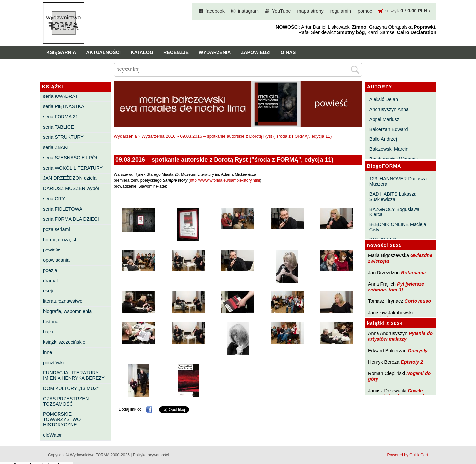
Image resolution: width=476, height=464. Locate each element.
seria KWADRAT (60, 96)
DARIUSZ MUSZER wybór (71, 188)
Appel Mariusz (384, 119)
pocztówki (53, 363)
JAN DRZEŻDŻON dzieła (70, 178)
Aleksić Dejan (384, 99)
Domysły (418, 351)
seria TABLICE (59, 127)
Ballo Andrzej (383, 139)
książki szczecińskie (64, 342)
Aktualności (103, 52)
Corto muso (418, 301)
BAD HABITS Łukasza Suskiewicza (393, 197)
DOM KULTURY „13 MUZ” (71, 388)
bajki (48, 332)
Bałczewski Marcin (389, 149)
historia (51, 322)
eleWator (52, 435)
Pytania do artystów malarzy (400, 336)
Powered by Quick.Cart (408, 455)
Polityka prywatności (151, 455)
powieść (52, 250)
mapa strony (311, 11)
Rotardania (413, 273)
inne (47, 352)
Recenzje (176, 52)
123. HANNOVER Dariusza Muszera (398, 181)
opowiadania (56, 260)
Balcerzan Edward (389, 129)
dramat (50, 281)
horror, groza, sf (60, 240)
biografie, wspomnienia (67, 311)
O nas (288, 52)
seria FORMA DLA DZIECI (71, 219)
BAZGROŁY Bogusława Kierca (395, 212)
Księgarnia (61, 52)
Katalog (142, 52)
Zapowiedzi (256, 52)
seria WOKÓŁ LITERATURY (73, 168)
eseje (49, 291)
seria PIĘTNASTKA (64, 106)
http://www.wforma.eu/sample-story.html (225, 180)
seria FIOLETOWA (63, 209)
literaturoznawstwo (63, 301)
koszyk (392, 11)
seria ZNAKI (56, 147)
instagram (248, 11)
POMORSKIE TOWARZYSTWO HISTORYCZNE (62, 419)
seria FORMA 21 (60, 117)
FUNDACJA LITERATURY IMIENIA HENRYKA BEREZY (74, 375)
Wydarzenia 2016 (159, 136)
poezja (50, 270)
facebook (215, 11)
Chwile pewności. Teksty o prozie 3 (399, 393)
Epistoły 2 (412, 362)
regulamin (341, 11)
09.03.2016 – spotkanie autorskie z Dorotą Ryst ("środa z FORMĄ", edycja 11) (256, 136)
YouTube (281, 11)
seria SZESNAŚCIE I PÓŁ (71, 158)
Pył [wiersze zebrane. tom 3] (396, 287)
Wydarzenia (215, 52)
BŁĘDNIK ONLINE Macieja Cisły (398, 227)
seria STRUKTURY (63, 137)
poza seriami (57, 229)
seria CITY (54, 199)
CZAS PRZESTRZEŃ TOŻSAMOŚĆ (66, 401)
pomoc (365, 11)
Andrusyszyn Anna (389, 109)
